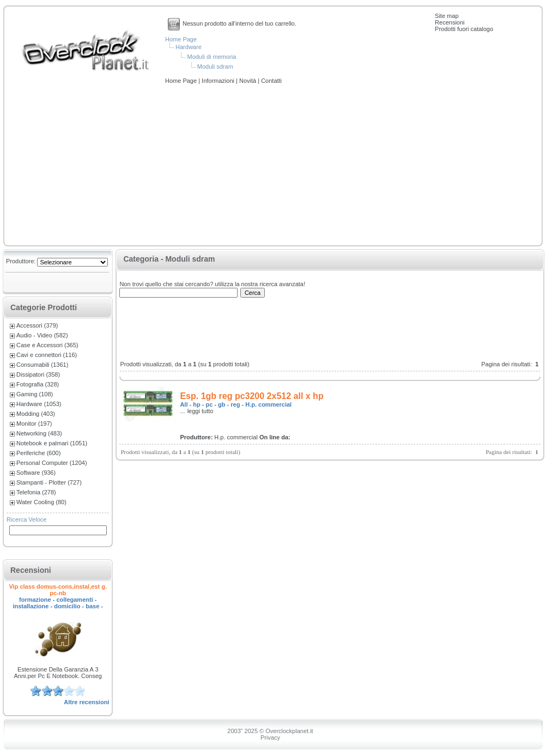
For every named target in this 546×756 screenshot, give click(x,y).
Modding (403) (36, 414)
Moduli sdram (215, 66)
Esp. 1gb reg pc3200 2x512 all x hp (251, 396)
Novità (248, 81)
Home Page (181, 39)
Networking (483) (39, 433)
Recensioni (450, 22)
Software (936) (36, 473)
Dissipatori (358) (38, 374)
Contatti (271, 81)
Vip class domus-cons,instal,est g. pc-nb (58, 590)
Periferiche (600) (38, 453)
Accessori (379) (37, 325)
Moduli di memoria (211, 57)
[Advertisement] (273, 166)
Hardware (189, 47)
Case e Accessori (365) (47, 345)
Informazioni (219, 81)
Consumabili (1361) (42, 365)
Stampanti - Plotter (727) (49, 482)
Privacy (270, 737)
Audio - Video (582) (42, 335)
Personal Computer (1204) (52, 463)
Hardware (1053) (39, 404)
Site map (447, 16)
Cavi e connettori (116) (47, 355)
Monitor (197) (34, 424)
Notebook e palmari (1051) (52, 443)
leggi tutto (201, 411)
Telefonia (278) (36, 492)
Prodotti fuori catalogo (464, 29)
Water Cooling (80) (41, 502)
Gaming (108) (35, 394)
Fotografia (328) (38, 384)
